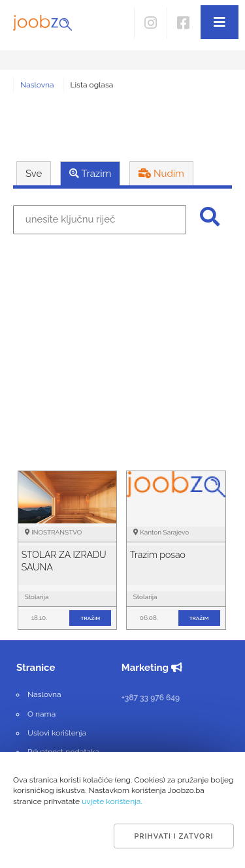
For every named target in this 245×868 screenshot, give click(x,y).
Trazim (90, 174)
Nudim (161, 174)
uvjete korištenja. (112, 801)
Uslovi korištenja (57, 733)
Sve (34, 174)
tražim (91, 618)
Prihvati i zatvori (173, 836)
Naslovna (37, 85)
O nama (41, 714)
